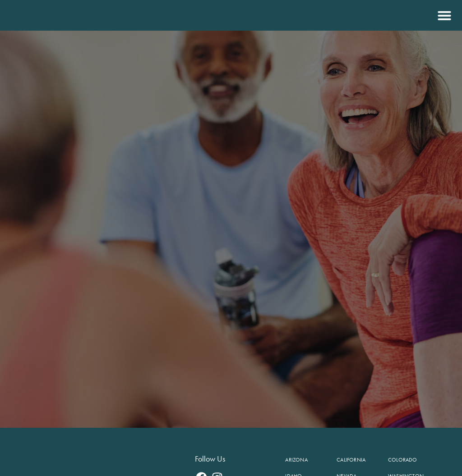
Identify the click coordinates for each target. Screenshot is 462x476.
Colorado (403, 460)
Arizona (296, 460)
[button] (443, 15)
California (351, 460)
